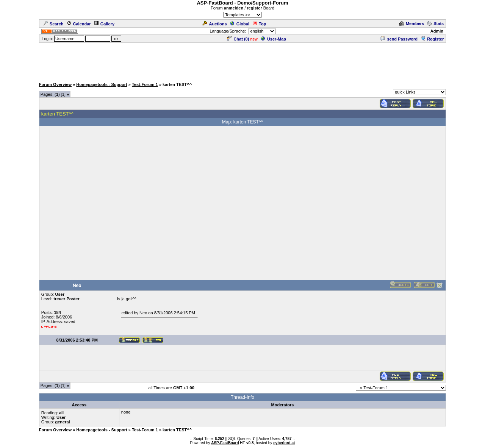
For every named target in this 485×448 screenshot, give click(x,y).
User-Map (273, 39)
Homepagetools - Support (102, 84)
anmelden (234, 8)
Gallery (104, 24)
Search (53, 24)
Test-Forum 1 (145, 84)
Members (412, 23)
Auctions (215, 24)
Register (432, 39)
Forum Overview (55, 84)
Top (259, 24)
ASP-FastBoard (225, 443)
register (254, 8)
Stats (435, 23)
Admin (437, 31)
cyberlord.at (284, 443)
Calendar (79, 24)
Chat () (238, 39)
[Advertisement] (242, 61)
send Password (399, 39)
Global (240, 24)
